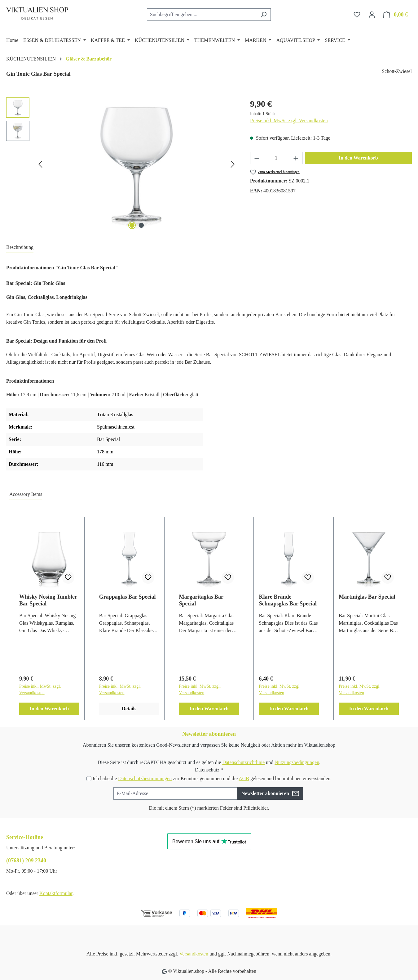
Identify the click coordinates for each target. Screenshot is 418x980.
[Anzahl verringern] (257, 158)
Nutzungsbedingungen (297, 762)
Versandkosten (194, 954)
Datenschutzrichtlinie (243, 762)
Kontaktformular (56, 893)
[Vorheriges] (40, 164)
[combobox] (202, 15)
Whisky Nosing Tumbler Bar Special (48, 600)
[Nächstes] (233, 164)
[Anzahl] (276, 158)
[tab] (20, 248)
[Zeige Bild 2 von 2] (141, 225)
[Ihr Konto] (372, 15)
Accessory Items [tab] (26, 494)
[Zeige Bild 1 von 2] (132, 225)
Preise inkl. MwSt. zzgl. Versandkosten (289, 121)
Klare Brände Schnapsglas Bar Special (288, 600)
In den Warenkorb (358, 158)
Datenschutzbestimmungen (145, 778)
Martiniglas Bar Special (367, 597)
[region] (122, 164)
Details (129, 709)
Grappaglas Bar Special (128, 597)
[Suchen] (264, 15)
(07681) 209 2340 (26, 861)
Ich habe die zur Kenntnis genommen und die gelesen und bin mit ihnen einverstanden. (212, 778)
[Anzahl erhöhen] (296, 158)
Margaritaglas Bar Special (201, 600)
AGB (244, 778)
